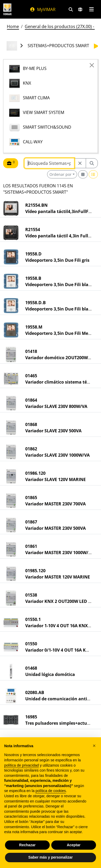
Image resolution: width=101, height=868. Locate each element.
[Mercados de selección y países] (80, 9)
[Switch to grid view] (83, 174)
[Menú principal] (91, 9)
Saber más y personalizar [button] (51, 857)
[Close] (92, 65)
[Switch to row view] (93, 174)
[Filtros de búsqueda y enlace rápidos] (71, 9)
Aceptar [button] (74, 845)
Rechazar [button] (27, 845)
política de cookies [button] (51, 791)
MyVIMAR (43, 9)
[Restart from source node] (80, 163)
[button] (94, 746)
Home (13, 26)
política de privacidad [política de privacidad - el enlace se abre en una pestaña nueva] (22, 765)
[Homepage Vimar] (7, 9)
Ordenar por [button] (60, 174)
